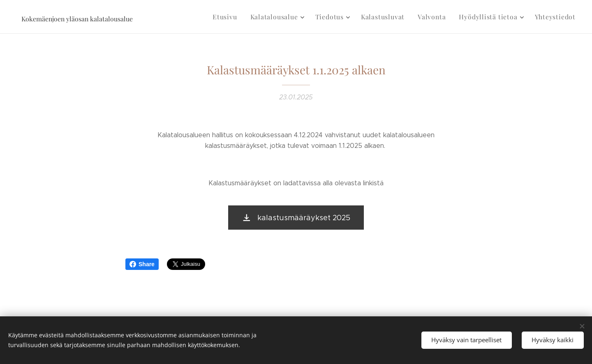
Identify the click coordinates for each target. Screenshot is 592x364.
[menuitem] (239, 17)
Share (142, 264)
